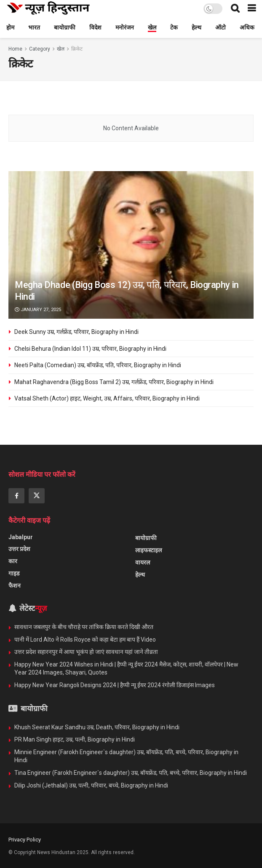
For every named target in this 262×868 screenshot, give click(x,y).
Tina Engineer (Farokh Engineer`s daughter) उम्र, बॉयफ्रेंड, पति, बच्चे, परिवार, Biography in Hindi (131, 773)
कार (13, 561)
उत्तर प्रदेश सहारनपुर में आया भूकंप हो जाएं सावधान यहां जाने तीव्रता (86, 652)
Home (15, 49)
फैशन (15, 586)
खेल (152, 27)
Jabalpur (21, 537)
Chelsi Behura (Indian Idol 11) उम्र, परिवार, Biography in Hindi (90, 349)
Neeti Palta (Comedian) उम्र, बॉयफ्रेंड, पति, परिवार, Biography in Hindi (98, 365)
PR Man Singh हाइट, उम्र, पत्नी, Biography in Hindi (75, 739)
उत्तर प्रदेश (19, 549)
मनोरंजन (125, 27)
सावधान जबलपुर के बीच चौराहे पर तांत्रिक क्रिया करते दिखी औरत (84, 627)
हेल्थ (196, 27)
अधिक (247, 27)
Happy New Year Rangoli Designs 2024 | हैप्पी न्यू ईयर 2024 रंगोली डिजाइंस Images (115, 685)
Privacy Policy (25, 840)
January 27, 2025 (38, 310)
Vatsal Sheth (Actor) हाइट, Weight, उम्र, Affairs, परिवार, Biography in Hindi (107, 398)
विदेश (95, 27)
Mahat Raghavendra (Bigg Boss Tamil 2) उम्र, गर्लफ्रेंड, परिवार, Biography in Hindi (114, 382)
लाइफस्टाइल (148, 550)
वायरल (143, 562)
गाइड (14, 573)
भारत (34, 27)
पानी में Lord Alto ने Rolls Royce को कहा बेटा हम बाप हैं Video (85, 640)
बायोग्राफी (65, 27)
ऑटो (221, 27)
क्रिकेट (77, 49)
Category (40, 49)
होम (10, 27)
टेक (174, 27)
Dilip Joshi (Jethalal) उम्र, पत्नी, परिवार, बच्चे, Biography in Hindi (91, 785)
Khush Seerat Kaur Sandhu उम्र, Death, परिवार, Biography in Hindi (97, 727)
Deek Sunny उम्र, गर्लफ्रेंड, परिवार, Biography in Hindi (76, 332)
